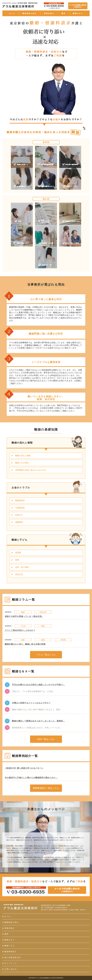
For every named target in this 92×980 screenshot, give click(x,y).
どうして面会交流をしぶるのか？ (20, 630)
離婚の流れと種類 (20, 456)
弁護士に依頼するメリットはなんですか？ (31, 703)
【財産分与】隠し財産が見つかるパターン (24, 768)
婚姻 (23, 640)
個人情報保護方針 (12, 957)
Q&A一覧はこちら (46, 739)
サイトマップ (10, 963)
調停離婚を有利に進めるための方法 (28, 470)
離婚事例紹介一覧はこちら (46, 788)
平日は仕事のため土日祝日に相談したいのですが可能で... (38, 685)
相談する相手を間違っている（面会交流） (24, 616)
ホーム (12, 14)
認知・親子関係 (19, 567)
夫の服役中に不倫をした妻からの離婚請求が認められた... (31, 778)
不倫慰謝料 (17, 508)
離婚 (23, 612)
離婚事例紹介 (10, 952)
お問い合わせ (10, 969)
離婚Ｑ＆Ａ (78, 14)
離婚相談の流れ (30, 14)
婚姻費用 (16, 522)
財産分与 (16, 515)
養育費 (15, 553)
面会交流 (16, 574)
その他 (23, 626)
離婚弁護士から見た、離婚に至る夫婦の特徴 (25, 644)
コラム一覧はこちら (46, 655)
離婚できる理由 (19, 463)
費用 (64, 14)
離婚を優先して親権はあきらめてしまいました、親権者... (38, 721)
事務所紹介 (49, 14)
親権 (14, 560)
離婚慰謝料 (17, 500)
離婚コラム (9, 946)
